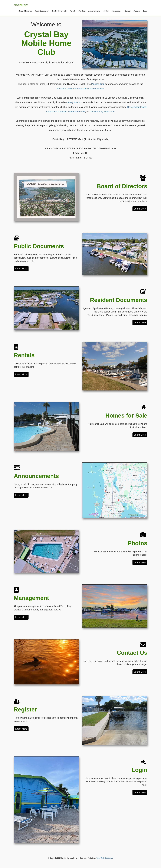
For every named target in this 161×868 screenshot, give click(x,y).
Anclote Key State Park (103, 112)
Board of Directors (25, 11)
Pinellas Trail (98, 84)
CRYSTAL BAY (21, 5)
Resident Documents (59, 11)
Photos (106, 11)
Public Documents (42, 11)
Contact (128, 11)
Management (117, 11)
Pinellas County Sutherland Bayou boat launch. (80, 89)
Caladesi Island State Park (72, 112)
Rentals (73, 11)
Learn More (140, 209)
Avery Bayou (74, 102)
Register (137, 11)
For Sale (82, 11)
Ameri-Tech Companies (105, 858)
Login (145, 11)
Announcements (94, 11)
